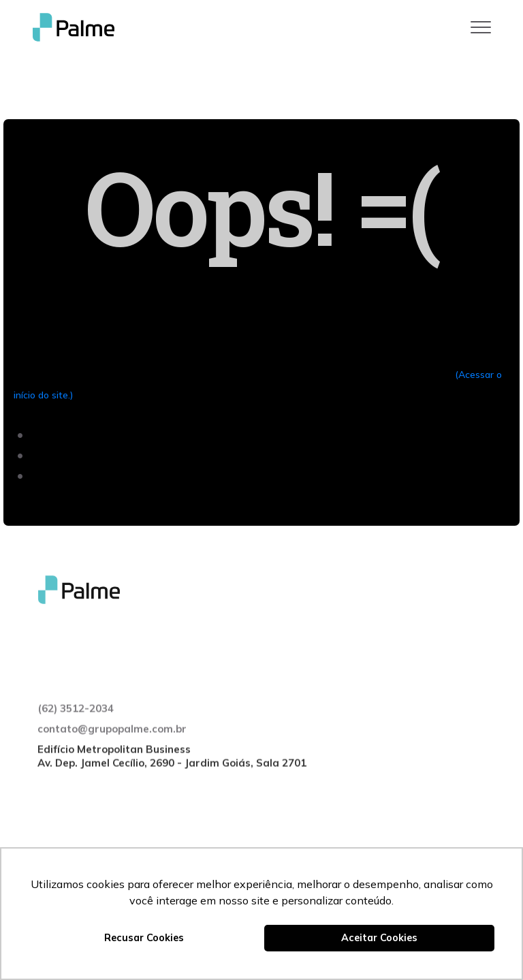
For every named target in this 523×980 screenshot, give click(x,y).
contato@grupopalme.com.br (112, 754)
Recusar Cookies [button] (144, 938)
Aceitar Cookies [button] (379, 938)
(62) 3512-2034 (76, 734)
